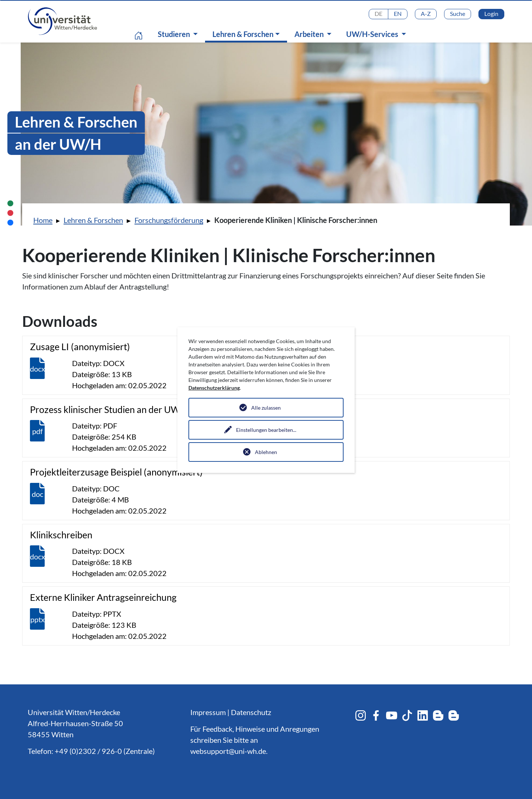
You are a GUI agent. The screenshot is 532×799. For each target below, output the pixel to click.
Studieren (175, 34)
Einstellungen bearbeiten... (266, 430)
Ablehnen (266, 452)
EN (398, 13)
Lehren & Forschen (248, 34)
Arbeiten (310, 34)
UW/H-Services (373, 34)
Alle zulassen (266, 408)
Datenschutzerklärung (214, 388)
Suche (458, 13)
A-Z (426, 13)
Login (491, 13)
